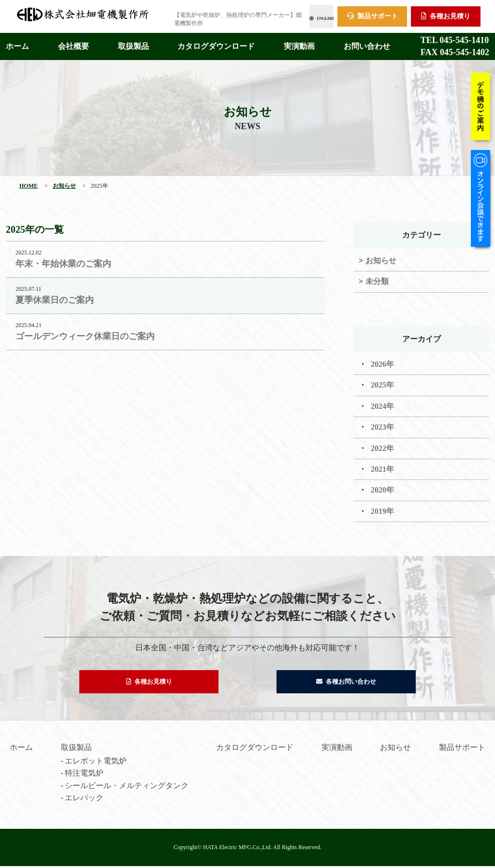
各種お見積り (446, 15)
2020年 (382, 487)
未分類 (377, 278)
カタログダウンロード (216, 43)
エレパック (84, 800)
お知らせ (64, 183)
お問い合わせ (367, 43)
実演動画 (299, 43)
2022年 (382, 445)
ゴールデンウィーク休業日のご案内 (85, 333)
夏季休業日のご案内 (55, 297)
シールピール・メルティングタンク (127, 787)
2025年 (382, 382)
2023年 (382, 424)
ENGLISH (299, 15)
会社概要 (73, 43)
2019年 (382, 508)
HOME (29, 183)
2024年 (382, 403)
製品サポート (372, 15)
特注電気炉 (84, 775)
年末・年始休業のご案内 (63, 261)
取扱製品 (133, 43)
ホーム (17, 43)
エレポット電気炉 (96, 763)
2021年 (382, 466)
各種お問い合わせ (346, 681)
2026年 (382, 361)
